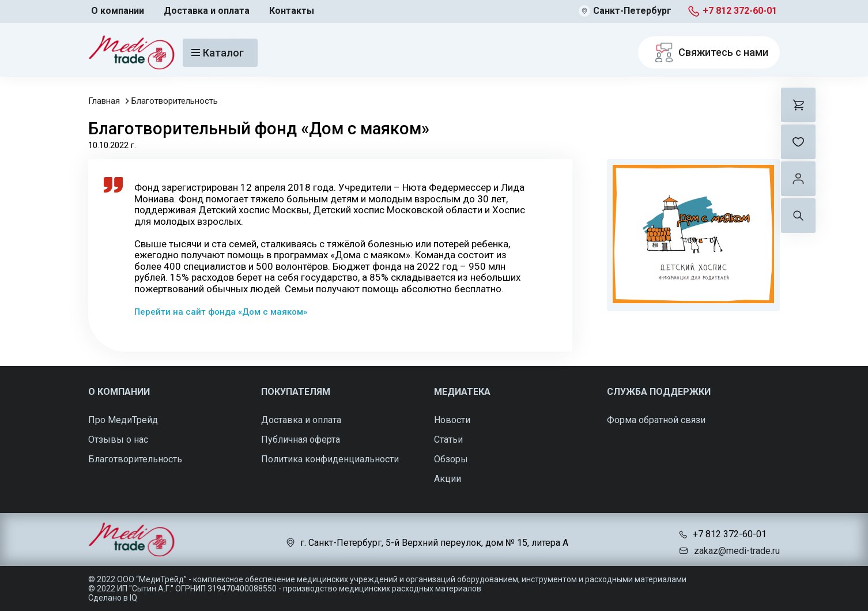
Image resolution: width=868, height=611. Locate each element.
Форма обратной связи (656, 420)
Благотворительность (175, 101)
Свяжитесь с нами (709, 52)
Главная (104, 101)
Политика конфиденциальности (330, 459)
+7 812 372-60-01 (740, 11)
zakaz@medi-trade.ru (737, 551)
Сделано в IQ (113, 598)
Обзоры (451, 459)
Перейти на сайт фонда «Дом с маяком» (221, 312)
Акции (448, 479)
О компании (118, 11)
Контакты (292, 11)
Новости (452, 420)
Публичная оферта (301, 440)
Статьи (448, 440)
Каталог (218, 53)
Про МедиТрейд (123, 420)
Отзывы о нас (118, 440)
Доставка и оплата (207, 11)
